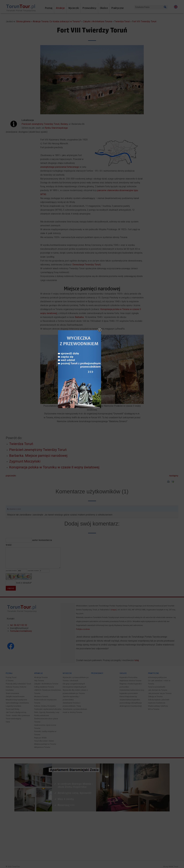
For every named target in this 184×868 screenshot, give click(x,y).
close (111, 393)
